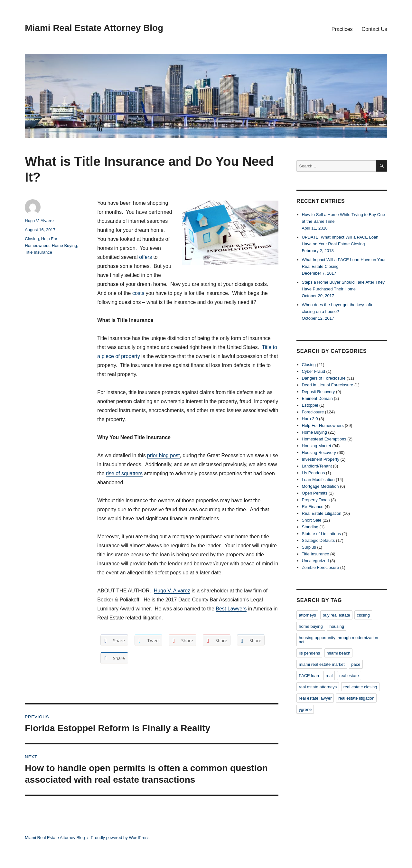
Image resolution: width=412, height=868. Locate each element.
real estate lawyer (315, 698)
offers (145, 257)
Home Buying (64, 245)
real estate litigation (356, 698)
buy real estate (336, 615)
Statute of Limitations (321, 534)
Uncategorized (315, 561)
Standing (310, 527)
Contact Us (375, 29)
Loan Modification (318, 480)
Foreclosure (313, 412)
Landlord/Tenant (317, 466)
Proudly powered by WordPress (120, 838)
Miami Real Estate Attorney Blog (94, 28)
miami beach (339, 653)
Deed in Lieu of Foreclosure (328, 385)
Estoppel (310, 405)
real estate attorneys (318, 687)
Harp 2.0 (310, 419)
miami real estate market (322, 664)
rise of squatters (124, 473)
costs (138, 293)
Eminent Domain (317, 398)
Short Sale (312, 520)
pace (356, 664)
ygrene (305, 709)
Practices (342, 29)
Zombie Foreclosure (321, 567)
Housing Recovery (319, 453)
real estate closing (360, 687)
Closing (32, 239)
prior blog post (163, 455)
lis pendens (309, 653)
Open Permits (315, 493)
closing (363, 615)
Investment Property (321, 459)
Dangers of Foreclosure (324, 378)
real (329, 676)
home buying (311, 626)
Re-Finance (313, 507)
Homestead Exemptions (324, 439)
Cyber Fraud (314, 371)
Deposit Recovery (318, 392)
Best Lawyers (231, 609)
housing (337, 626)
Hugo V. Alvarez (172, 591)
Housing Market (317, 446)
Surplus (309, 547)
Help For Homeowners (323, 425)
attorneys (307, 615)
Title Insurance (38, 252)
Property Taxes (316, 500)
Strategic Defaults (318, 540)
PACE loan (309, 676)
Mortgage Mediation (320, 486)
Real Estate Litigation (322, 513)
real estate (349, 676)
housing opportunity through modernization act (338, 640)
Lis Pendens (314, 473)
